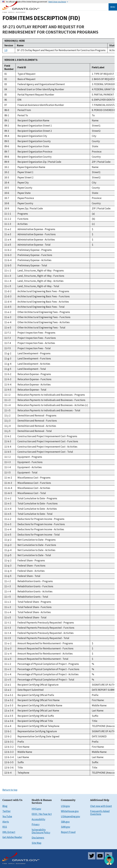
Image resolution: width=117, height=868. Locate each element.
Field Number (9, 67)
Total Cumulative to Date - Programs (37, 498)
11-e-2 (8, 312)
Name (20, 45)
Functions (23, 219)
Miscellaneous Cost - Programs (34, 478)
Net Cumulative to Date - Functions (37, 545)
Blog (5, 806)
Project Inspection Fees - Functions (37, 338)
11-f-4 (8, 343)
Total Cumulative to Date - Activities (37, 509)
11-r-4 (8, 591)
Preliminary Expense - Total (32, 265)
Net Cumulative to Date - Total (34, 555)
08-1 (7, 115)
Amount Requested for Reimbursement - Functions (45, 648)
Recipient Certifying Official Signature (38, 685)
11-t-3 (8, 628)
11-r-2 (8, 581)
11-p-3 (8, 545)
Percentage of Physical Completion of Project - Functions (48, 669)
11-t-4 (8, 633)
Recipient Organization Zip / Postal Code (39, 162)
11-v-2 (8, 664)
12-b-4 (8, 773)
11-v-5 (8, 680)
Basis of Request (26, 79)
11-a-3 (8, 234)
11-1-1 (8, 214)
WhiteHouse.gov (70, 811)
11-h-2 (8, 374)
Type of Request (26, 74)
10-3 (7, 177)
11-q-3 (8, 566)
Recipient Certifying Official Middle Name (40, 705)
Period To (23, 115)
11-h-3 (8, 379)
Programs (23, 214)
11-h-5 (8, 390)
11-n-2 (8, 498)
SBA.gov (65, 822)
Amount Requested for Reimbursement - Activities (45, 654)
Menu (113, 7)
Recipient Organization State (33, 146)
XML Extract (9, 832)
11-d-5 (8, 307)
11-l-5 (7, 472)
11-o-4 (8, 529)
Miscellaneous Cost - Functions (34, 483)
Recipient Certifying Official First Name (39, 700)
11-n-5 (8, 514)
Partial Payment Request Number (36, 95)
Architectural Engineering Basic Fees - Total (41, 307)
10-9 (7, 208)
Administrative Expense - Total (34, 245)
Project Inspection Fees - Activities (36, 343)
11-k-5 (8, 452)
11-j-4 (7, 426)
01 (6, 74)
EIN (19, 100)
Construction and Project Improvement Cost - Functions (48, 441)
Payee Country (25, 203)
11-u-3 (8, 648)
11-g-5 (8, 369)
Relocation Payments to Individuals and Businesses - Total (49, 410)
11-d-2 (8, 291)
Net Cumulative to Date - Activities (36, 550)
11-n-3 (8, 503)
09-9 (7, 162)
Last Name (23, 757)
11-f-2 (8, 333)
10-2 (7, 172)
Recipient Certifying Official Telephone (38, 726)
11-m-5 (8, 493)
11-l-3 (7, 462)
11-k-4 (8, 447)
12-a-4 (8, 726)
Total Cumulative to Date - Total (35, 514)
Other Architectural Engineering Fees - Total (41, 328)
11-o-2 (8, 519)
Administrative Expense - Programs (36, 229)
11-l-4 (7, 467)
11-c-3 (8, 276)
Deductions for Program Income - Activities (41, 529)
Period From (24, 110)
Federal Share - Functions (31, 566)
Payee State (24, 193)
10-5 (7, 188)
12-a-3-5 (9, 716)
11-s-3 (8, 607)
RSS (5, 827)
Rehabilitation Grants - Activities (35, 591)
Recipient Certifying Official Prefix (36, 695)
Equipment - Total (27, 472)
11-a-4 (8, 240)
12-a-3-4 (9, 711)
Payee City (23, 183)
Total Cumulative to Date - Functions (38, 503)
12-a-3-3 (9, 705)
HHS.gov (36, 809)
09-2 (7, 126)
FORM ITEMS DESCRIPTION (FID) (41, 18)
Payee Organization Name (31, 167)
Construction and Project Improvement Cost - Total (45, 452)
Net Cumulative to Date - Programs (37, 540)
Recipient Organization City (32, 136)
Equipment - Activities (30, 467)
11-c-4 (8, 281)
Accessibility (38, 819)
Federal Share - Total (29, 576)
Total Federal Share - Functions (35, 607)
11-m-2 (8, 478)
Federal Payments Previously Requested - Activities (46, 633)
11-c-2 (8, 271)
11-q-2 (8, 560)
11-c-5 (8, 286)
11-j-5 (7, 431)
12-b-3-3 (9, 752)
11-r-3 (8, 586)
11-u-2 (8, 643)
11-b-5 (8, 265)
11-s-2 (8, 602)
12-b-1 (8, 731)
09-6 (7, 146)
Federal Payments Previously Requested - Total (43, 638)
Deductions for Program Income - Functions (41, 524)
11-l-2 (7, 457)
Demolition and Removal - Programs (37, 416)
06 (6, 100)
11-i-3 (7, 400)
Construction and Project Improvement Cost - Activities (47, 447)
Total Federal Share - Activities (34, 612)
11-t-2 (8, 623)
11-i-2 (7, 395)
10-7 (7, 198)
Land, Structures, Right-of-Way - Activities (40, 281)
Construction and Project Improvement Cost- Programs (47, 436)
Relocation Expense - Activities (34, 385)
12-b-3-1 (9, 742)
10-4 (7, 183)
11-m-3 (8, 483)
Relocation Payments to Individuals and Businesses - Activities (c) (53, 405)
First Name (23, 747)
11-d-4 (8, 302)
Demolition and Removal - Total (35, 431)
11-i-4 (7, 405)
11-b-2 (8, 250)
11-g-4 (8, 364)
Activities (23, 224)
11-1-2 (8, 219)
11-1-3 (8, 224)
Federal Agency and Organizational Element (41, 84)
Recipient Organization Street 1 (35, 126)
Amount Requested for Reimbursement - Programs (45, 643)
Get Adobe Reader (12, 837)
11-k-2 (8, 436)
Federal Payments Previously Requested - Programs (46, 623)
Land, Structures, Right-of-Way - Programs (41, 271)
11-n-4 (8, 509)
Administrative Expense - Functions (37, 234)
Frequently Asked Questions (100, 813)
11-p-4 (8, 550)
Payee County (25, 188)
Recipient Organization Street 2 (35, 131)
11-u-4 (8, 654)
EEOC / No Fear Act (42, 814)
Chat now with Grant (101, 806)
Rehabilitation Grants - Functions (35, 586)
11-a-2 (8, 229)
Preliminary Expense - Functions (35, 255)
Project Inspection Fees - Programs (36, 333)
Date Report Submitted (31, 690)
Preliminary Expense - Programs (35, 250)
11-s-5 (8, 617)
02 (6, 79)
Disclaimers (38, 838)
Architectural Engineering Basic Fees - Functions (44, 296)
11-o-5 (8, 535)
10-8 (7, 203)
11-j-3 (7, 421)
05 (6, 95)
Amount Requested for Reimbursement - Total (43, 659)
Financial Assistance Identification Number (41, 105)
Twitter (6, 811)
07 (6, 105)
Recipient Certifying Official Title (35, 721)
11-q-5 (8, 576)
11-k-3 (8, 441)
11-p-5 (8, 555)
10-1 (7, 167)
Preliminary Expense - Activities (34, 260)
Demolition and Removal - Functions (37, 421)
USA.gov (65, 806)
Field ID (22, 67)
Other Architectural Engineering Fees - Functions (44, 317)
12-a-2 (8, 690)
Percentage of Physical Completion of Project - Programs (48, 664)
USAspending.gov (70, 816)
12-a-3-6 (9, 721)
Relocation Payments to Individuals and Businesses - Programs (51, 395)
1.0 (6, 50)
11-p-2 (8, 540)
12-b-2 (8, 736)
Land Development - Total (32, 369)
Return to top (10, 790)
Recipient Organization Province (35, 152)
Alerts (6, 822)
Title (20, 768)
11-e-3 (8, 317)
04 (6, 89)
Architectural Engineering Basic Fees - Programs (43, 291)
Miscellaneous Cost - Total (32, 493)
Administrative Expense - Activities (36, 240)
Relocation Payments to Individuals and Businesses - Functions (51, 400)
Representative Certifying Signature (37, 731)
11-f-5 (8, 348)
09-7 (7, 152)
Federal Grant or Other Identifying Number (41, 89)
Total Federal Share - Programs (34, 602)
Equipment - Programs (30, 457)
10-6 (7, 193)
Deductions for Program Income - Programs (41, 519)
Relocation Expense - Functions (34, 379)
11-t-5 (8, 638)
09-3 (7, 131)
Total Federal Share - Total (32, 617)
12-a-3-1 (9, 695)
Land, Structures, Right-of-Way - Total (38, 286)
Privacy (36, 824)
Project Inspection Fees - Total (34, 348)
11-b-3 (8, 255)
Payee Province (26, 198)
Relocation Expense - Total (32, 390)
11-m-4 (8, 488)
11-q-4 (8, 571)
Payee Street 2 (25, 177)
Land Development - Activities (34, 364)
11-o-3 (8, 524)
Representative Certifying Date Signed (38, 736)
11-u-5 (8, 659)
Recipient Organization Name (33, 120)
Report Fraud (68, 832)
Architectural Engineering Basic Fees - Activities (43, 302)
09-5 (7, 141)
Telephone (23, 773)
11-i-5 (7, 410)
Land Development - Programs (34, 353)
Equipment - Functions (30, 462)
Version (9, 45)
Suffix (21, 762)
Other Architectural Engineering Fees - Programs (44, 312)
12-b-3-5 (9, 762)
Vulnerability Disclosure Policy (41, 831)
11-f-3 (8, 338)
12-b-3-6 (9, 768)
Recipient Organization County (34, 141)
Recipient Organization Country (35, 157)
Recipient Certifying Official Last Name (38, 711)
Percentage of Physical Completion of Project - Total (46, 680)
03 (6, 84)
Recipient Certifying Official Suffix (36, 716)
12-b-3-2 (9, 747)
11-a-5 (8, 245)
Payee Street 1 (25, 172)
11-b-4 (8, 260)
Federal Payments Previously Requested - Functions (46, 628)
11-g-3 (8, 359)
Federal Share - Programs (31, 560)
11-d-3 (8, 296)
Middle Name (25, 752)
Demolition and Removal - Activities (37, 426)
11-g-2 (8, 353)
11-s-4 (8, 612)
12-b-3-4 (9, 757)
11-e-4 (8, 322)
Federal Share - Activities (31, 571)
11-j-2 (7, 416)
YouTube (7, 816)
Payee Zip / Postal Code (30, 208)
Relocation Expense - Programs (34, 374)
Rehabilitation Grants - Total (33, 597)
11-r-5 (8, 597)
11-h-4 (8, 385)
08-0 (7, 110)
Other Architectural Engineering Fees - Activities (44, 322)
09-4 (7, 136)
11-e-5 (8, 328)
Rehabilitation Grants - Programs (35, 581)
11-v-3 (8, 669)
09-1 (7, 120)
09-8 (7, 157)
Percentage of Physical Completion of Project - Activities (48, 674)
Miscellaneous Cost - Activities (34, 488)
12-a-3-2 (9, 700)
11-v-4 (8, 674)
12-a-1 (8, 685)
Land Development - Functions (34, 359)
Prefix (21, 742)
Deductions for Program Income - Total (39, 535)
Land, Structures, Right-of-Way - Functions (41, 276)
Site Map (36, 843)
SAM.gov (66, 827)
